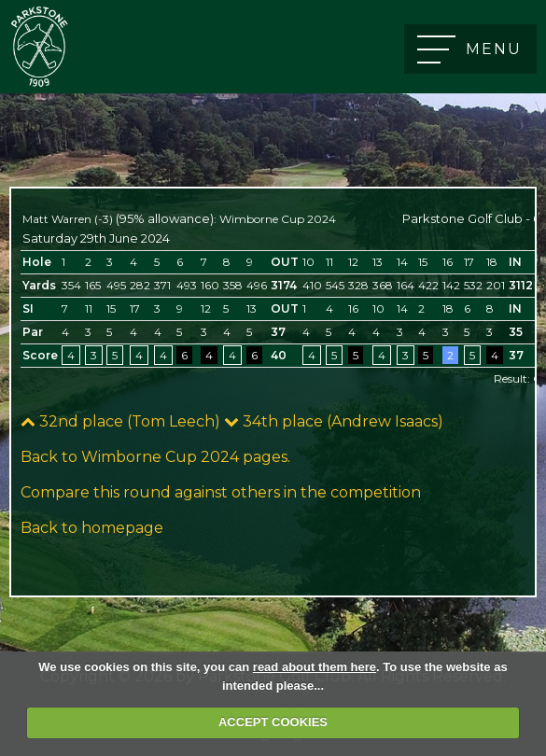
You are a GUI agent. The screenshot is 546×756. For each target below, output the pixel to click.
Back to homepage (92, 528)
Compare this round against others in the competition (221, 492)
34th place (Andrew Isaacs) (334, 421)
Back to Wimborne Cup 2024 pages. (155, 457)
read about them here (315, 667)
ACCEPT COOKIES (273, 722)
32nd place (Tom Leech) (120, 421)
